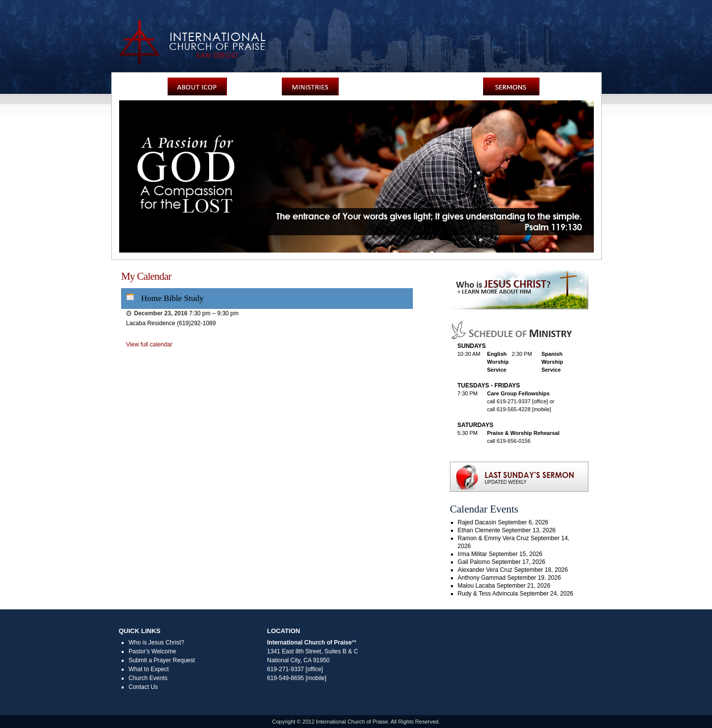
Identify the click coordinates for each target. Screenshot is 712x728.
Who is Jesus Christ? (156, 642)
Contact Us (143, 687)
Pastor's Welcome (152, 651)
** (354, 642)
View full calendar (149, 344)
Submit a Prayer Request (162, 660)
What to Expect (149, 669)
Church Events (148, 678)
